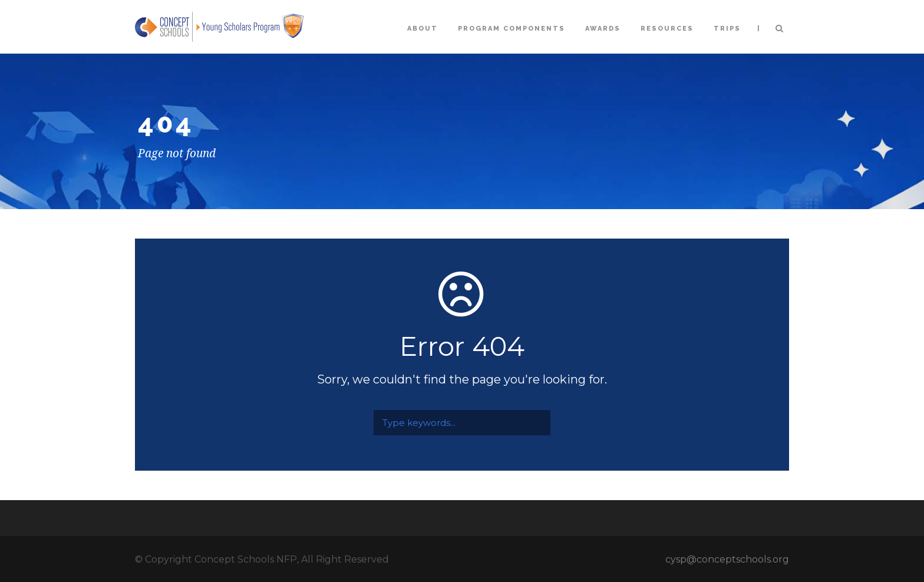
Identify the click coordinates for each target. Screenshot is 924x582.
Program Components (511, 29)
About (423, 29)
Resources (667, 29)
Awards (603, 29)
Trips (727, 29)
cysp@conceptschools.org (727, 559)
